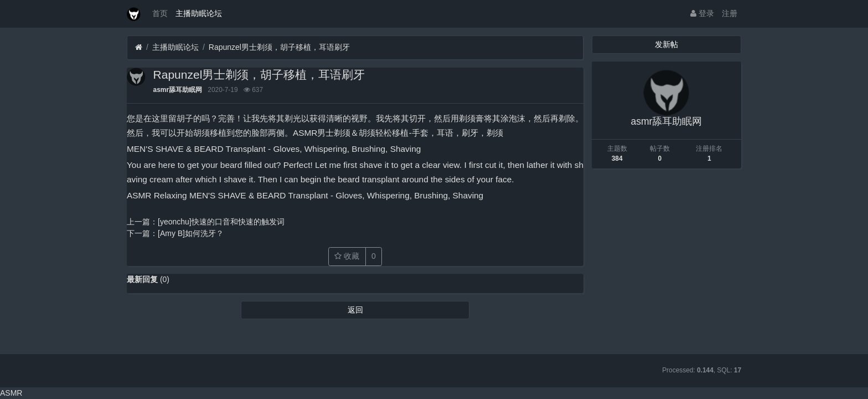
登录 (702, 13)
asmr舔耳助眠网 (178, 90)
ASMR (11, 393)
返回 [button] (355, 310)
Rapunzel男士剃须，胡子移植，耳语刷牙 (279, 47)
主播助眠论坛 (199, 13)
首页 (160, 13)
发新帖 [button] (666, 44)
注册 (730, 13)
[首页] (139, 47)
